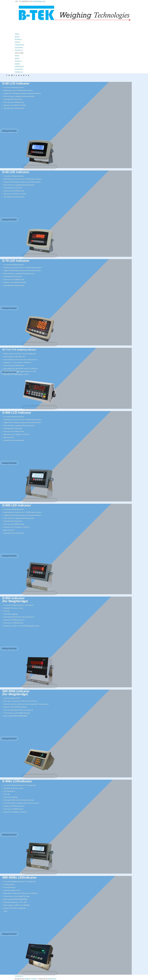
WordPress (52, 979)
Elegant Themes (31, 979)
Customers (19, 69)
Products (18, 61)
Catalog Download (9, 131)
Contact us (19, 72)
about (17, 58)
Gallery (17, 64)
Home (17, 56)
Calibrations (19, 66)
